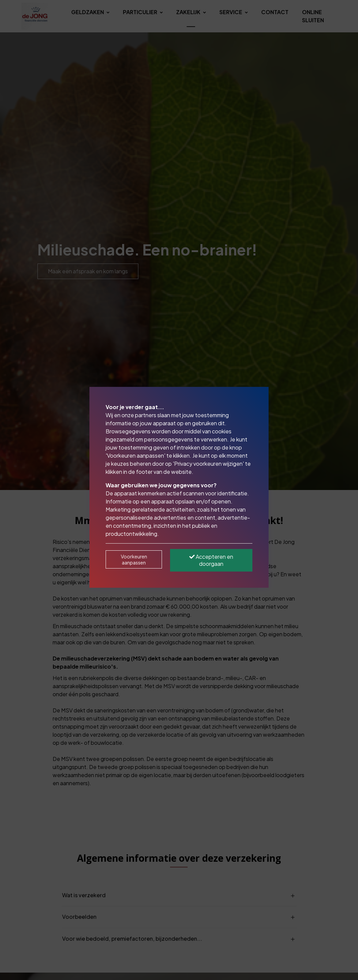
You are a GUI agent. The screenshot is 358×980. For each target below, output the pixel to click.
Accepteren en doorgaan (211, 560)
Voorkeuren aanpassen (134, 559)
